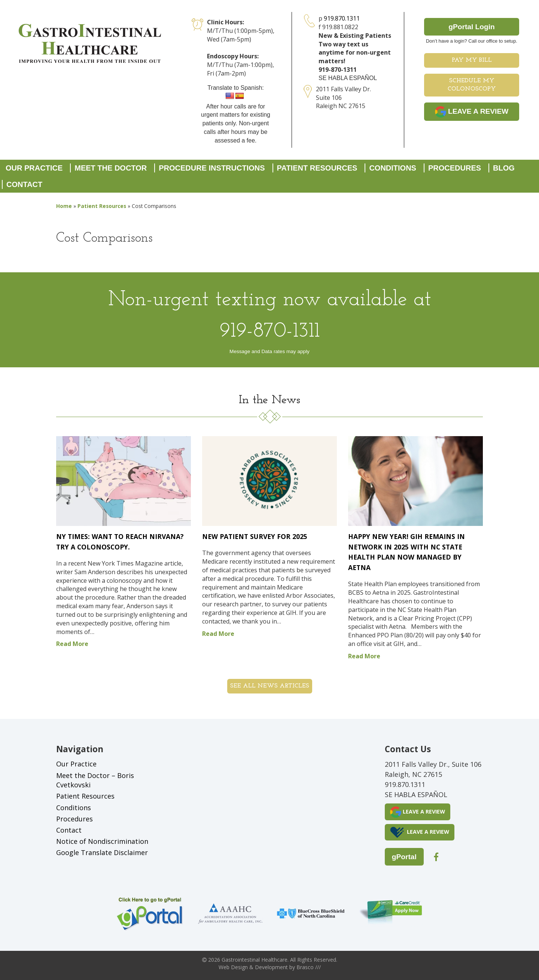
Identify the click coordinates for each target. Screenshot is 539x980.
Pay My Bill (472, 60)
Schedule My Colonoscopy (472, 85)
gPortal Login (472, 27)
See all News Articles (270, 686)
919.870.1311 (342, 18)
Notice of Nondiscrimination (102, 841)
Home (64, 206)
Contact (24, 184)
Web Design (233, 967)
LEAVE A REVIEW (472, 112)
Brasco (309, 967)
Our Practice (34, 168)
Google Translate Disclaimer (102, 852)
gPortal (404, 857)
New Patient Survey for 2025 (255, 536)
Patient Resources (317, 168)
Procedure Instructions (212, 168)
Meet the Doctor (111, 168)
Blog (504, 168)
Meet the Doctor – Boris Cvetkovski (95, 780)
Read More (72, 644)
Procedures (455, 168)
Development (271, 967)
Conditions (393, 168)
